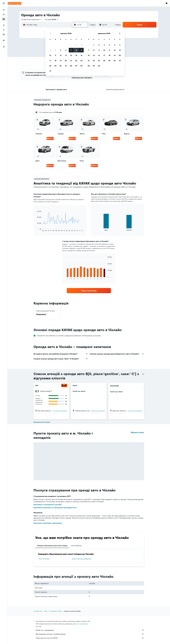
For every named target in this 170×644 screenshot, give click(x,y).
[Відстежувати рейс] (4, 30)
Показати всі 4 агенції (42, 422)
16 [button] (81, 55)
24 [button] (50, 66)
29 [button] (76, 66)
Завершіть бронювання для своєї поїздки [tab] (52, 546)
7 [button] (71, 50)
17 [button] (50, 61)
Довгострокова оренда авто (82, 559)
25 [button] (55, 66)
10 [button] (50, 55)
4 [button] (55, 50)
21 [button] (71, 61)
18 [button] (55, 61)
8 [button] (76, 50)
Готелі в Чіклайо (44, 559)
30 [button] (81, 66)
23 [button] (81, 61)
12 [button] (61, 55)
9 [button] (81, 50)
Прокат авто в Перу (56, 611)
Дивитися (50, 138)
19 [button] (61, 61)
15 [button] (76, 55)
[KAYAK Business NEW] (4, 34)
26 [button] (61, 66)
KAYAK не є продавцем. (90, 630)
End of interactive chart (36, 230)
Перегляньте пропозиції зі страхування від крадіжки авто (55, 508)
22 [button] (76, 61)
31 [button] (50, 71)
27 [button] (66, 66)
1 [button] (76, 45)
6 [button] (66, 50)
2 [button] (81, 45)
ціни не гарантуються (82, 624)
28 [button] (71, 66)
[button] (4, 3)
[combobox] (32, 19)
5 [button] (61, 50)
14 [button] (71, 55)
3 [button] (50, 50)
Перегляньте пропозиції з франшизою (48, 523)
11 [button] (55, 55)
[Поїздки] (4, 40)
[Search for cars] (4, 19)
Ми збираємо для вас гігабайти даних (90, 634)
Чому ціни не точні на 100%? (90, 638)
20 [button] (66, 61)
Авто (46, 611)
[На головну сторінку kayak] (15, 3)
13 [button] (66, 55)
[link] (89, 291)
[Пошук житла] (4, 15)
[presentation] (143, 374)
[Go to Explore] (4, 25)
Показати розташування (60, 411)
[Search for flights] (4, 10)
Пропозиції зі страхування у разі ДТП (48, 505)
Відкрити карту (137, 432)
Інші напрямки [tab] (76, 546)
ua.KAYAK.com (38, 611)
